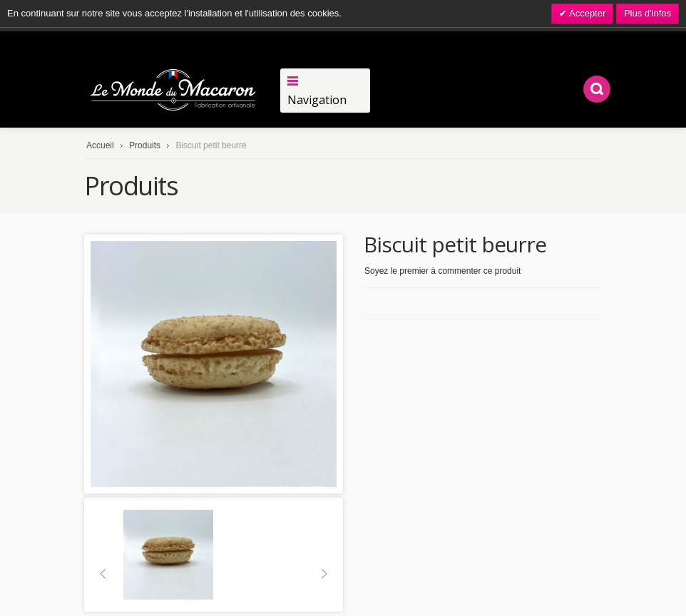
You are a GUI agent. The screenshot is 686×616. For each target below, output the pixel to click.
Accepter (586, 13)
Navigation (317, 100)
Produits (145, 145)
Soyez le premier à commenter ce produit (442, 271)
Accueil (100, 145)
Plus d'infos (647, 13)
